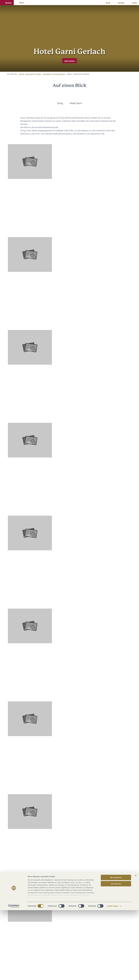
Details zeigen (113, 976)
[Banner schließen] (136, 945)
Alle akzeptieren (116, 947)
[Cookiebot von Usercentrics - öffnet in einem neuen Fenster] (14, 976)
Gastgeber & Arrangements (54, 74)
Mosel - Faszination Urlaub (30, 74)
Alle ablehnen (116, 953)
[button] (7, 3)
